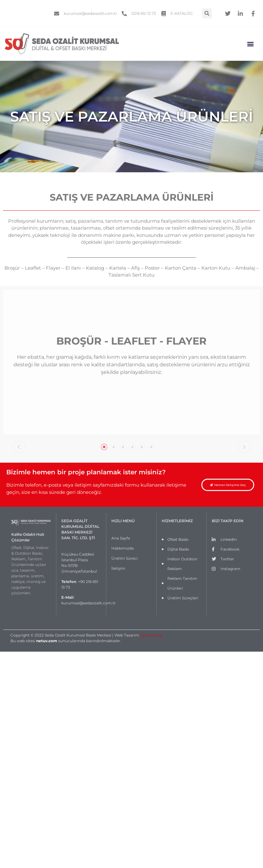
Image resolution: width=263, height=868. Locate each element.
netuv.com (47, 641)
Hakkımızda (123, 548)
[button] (251, 44)
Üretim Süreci (124, 558)
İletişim (118, 568)
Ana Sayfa (121, 538)
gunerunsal (152, 635)
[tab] (104, 447)
